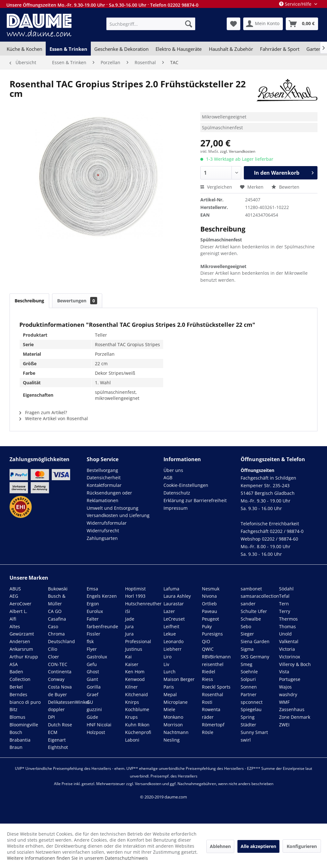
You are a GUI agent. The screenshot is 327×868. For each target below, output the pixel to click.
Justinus (134, 649)
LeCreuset (174, 619)
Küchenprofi (138, 732)
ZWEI (284, 725)
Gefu (92, 664)
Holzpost (96, 732)
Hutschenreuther (143, 604)
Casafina (57, 619)
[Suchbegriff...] (151, 24)
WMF (284, 702)
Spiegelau (251, 709)
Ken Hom (135, 672)
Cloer (53, 657)
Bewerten (285, 187)
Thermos (288, 619)
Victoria (287, 649)
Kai (128, 657)
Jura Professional (138, 638)
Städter (248, 725)
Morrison (173, 725)
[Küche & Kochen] (24, 49)
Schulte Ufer (254, 611)
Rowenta (211, 709)
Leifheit (171, 626)
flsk (90, 641)
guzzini (94, 709)
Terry (285, 611)
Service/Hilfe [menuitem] (296, 4)
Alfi (13, 619)
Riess (207, 679)
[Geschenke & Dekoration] (121, 49)
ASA (14, 664)
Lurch (170, 672)
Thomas (287, 626)
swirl (246, 740)
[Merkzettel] (234, 24)
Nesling (172, 740)
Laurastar (174, 604)
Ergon (93, 604)
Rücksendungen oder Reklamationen (109, 497)
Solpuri (248, 679)
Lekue (170, 634)
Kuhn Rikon (137, 725)
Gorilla (94, 687)
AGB (168, 478)
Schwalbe (251, 619)
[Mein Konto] (263, 24)
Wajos (285, 687)
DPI (51, 717)
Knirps (132, 702)
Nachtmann (176, 732)
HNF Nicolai (99, 725)
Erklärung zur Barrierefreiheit (195, 500)
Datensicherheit (104, 478)
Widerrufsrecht (103, 531)
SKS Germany (255, 657)
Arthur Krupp (24, 657)
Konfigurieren (302, 846)
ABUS (15, 589)
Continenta (60, 672)
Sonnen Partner (249, 691)
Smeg (247, 664)
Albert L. (18, 611)
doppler (56, 709)
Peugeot (210, 619)
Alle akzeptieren (258, 846)
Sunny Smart (254, 732)
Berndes (18, 694)
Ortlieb (209, 604)
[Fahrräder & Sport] (280, 49)
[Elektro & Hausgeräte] (179, 49)
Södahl (286, 589)
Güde (92, 717)
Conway (56, 679)
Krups (131, 717)
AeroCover (20, 604)
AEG (14, 596)
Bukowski (58, 589)
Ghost (93, 672)
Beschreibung (29, 301)
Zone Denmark (295, 717)
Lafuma (171, 589)
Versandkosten (148, 784)
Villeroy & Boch (295, 664)
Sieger (247, 634)
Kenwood (135, 679)
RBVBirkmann (216, 657)
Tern (284, 604)
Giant (92, 679)
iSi (128, 611)
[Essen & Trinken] (68, 49)
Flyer (92, 649)
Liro (167, 657)
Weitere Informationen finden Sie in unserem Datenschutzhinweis (77, 858)
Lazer (169, 611)
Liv (166, 664)
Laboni (132, 740)
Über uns (173, 470)
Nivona (209, 596)
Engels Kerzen (102, 596)
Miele (169, 709)
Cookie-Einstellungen (186, 485)
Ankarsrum (21, 649)
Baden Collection (20, 675)
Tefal (284, 596)
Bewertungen (77, 301)
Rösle (208, 732)
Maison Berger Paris (179, 683)
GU (90, 702)
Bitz (13, 709)
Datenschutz (177, 493)
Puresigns (212, 634)
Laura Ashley (177, 596)
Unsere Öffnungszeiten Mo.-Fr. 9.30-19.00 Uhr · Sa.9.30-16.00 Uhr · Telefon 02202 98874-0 (102, 5)
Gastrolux (97, 657)
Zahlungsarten (102, 538)
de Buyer (57, 694)
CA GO (55, 611)
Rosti (207, 702)
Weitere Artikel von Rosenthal (54, 418)
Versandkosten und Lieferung (118, 515)
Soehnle (249, 672)
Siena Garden (255, 641)
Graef (93, 694)
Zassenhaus (292, 709)
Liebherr (173, 649)
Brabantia (20, 740)
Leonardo (174, 641)
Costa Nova (60, 687)
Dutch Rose (60, 725)
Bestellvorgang (102, 470)
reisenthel (213, 664)
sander (248, 604)
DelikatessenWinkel (69, 702)
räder (208, 717)
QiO (206, 641)
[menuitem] (151, 24)
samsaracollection (260, 596)
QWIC (208, 649)
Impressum (176, 508)
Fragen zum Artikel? (43, 412)
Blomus (17, 717)
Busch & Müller (57, 600)
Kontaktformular (104, 485)
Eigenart (57, 740)
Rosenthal (213, 694)
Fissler (93, 634)
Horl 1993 (135, 596)
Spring (248, 717)
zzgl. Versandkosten (238, 151)
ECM (53, 732)
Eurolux (95, 611)
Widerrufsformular (107, 523)
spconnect (252, 702)
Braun (16, 747)
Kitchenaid (137, 694)
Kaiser (132, 664)
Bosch (16, 732)
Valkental (289, 641)
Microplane (176, 702)
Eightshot (58, 747)
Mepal (170, 694)
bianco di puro (25, 702)
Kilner (131, 687)
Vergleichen (216, 187)
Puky (207, 626)
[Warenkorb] (302, 24)
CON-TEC (58, 664)
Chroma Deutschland (61, 638)
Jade (130, 619)
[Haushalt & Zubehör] (231, 49)
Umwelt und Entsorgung (113, 508)
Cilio (53, 649)
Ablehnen (220, 846)
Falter (93, 619)
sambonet (251, 589)
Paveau (210, 611)
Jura (129, 626)
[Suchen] (189, 24)
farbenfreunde (102, 626)
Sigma (247, 649)
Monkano (173, 717)
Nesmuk (211, 589)
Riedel (209, 672)
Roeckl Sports (216, 687)
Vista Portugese (290, 675)
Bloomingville (24, 725)
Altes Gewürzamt (22, 630)
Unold (285, 634)
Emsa (92, 589)
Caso (53, 626)
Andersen (20, 641)
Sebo (246, 626)
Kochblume (137, 709)
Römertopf (213, 725)
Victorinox (290, 657)
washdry (288, 694)
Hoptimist (135, 589)
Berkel (16, 687)
